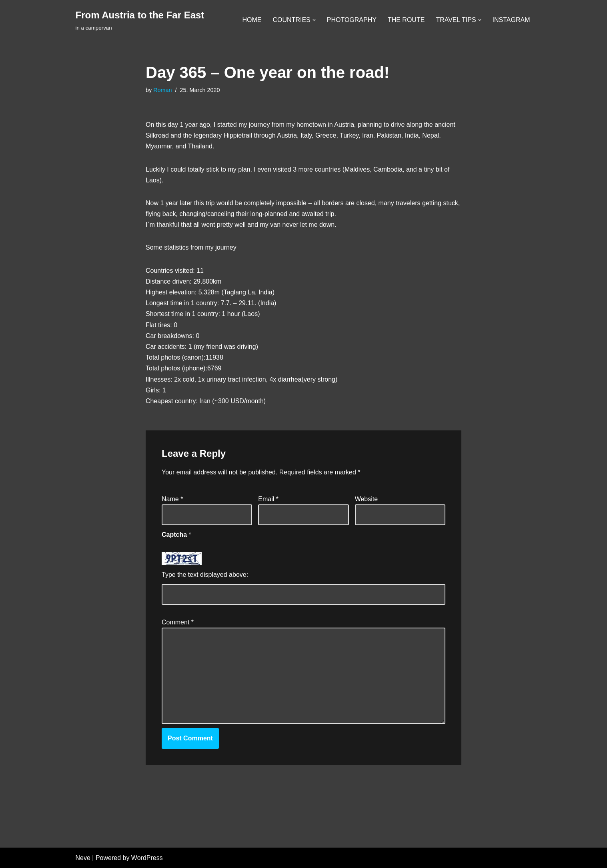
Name (172, 499)
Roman (162, 90)
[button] (314, 20)
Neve (83, 858)
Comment (178, 622)
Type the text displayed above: (205, 575)
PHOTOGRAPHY (352, 20)
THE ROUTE (406, 20)
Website (367, 499)
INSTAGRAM (511, 20)
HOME (252, 20)
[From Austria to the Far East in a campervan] (140, 20)
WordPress (147, 858)
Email (268, 499)
